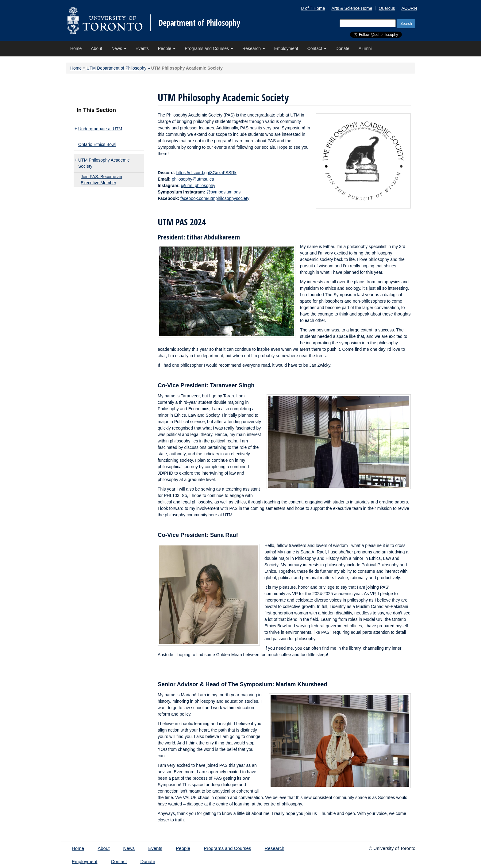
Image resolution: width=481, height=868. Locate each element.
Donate (342, 48)
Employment (286, 48)
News (119, 48)
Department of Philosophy (199, 23)
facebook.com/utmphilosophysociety (215, 198)
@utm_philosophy (198, 185)
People (167, 48)
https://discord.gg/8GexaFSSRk (206, 173)
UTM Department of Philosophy (116, 68)
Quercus (387, 8)
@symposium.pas (223, 192)
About (96, 48)
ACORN (409, 8)
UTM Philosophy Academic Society (104, 163)
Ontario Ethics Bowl (97, 144)
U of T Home (313, 8)
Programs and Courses (209, 48)
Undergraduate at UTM (100, 129)
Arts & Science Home (352, 8)
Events (142, 48)
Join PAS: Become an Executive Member (101, 180)
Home (76, 48)
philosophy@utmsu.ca (193, 179)
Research (254, 48)
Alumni (365, 48)
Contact (317, 48)
